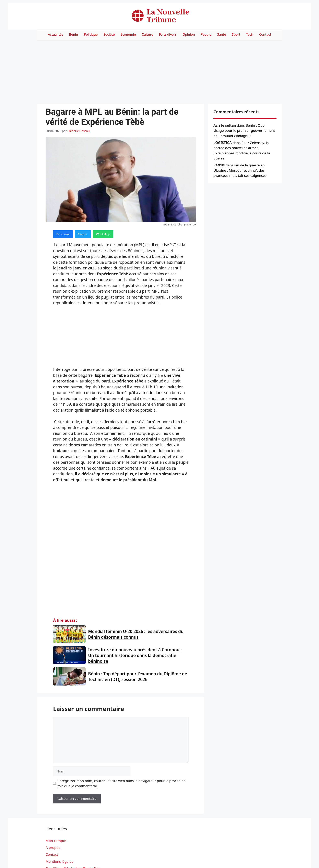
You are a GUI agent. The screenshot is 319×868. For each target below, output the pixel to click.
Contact (265, 34)
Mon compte (56, 841)
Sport (236, 34)
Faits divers (168, 34)
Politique (91, 34)
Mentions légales (59, 861)
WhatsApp (103, 234)
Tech (250, 34)
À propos (53, 848)
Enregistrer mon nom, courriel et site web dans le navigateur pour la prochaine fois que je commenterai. (122, 783)
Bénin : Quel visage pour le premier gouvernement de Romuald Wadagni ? (244, 131)
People (206, 34)
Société (109, 34)
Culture (147, 34)
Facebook (63, 234)
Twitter (83, 234)
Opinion (189, 34)
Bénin (73, 34)
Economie (128, 34)
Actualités (55, 34)
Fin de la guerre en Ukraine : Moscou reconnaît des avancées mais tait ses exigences (240, 170)
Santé (222, 34)
